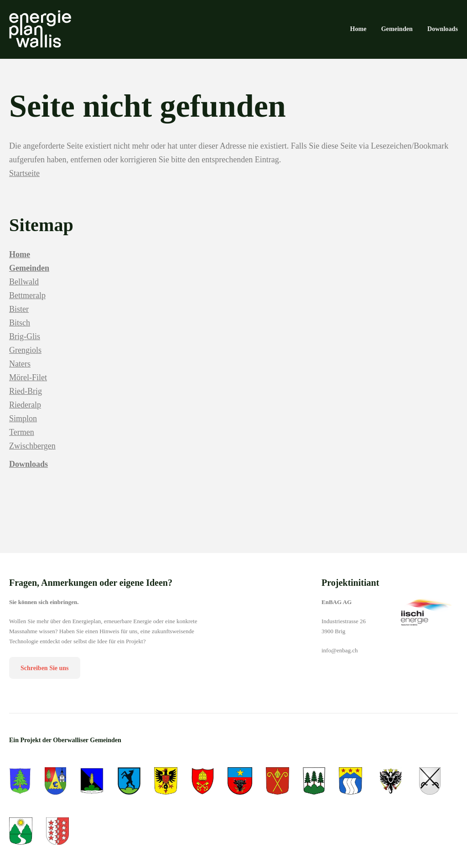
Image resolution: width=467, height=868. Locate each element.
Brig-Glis (25, 342)
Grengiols (25, 356)
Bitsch (20, 328)
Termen (22, 438)
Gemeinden (29, 274)
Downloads (29, 470)
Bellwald (24, 287)
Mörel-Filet (28, 383)
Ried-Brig (26, 397)
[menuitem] (358, 30)
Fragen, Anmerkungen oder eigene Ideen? (91, 588)
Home (20, 260)
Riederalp (25, 410)
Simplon (23, 424)
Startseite (24, 179)
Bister (19, 315)
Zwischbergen (32, 451)
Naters (20, 369)
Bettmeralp (27, 301)
